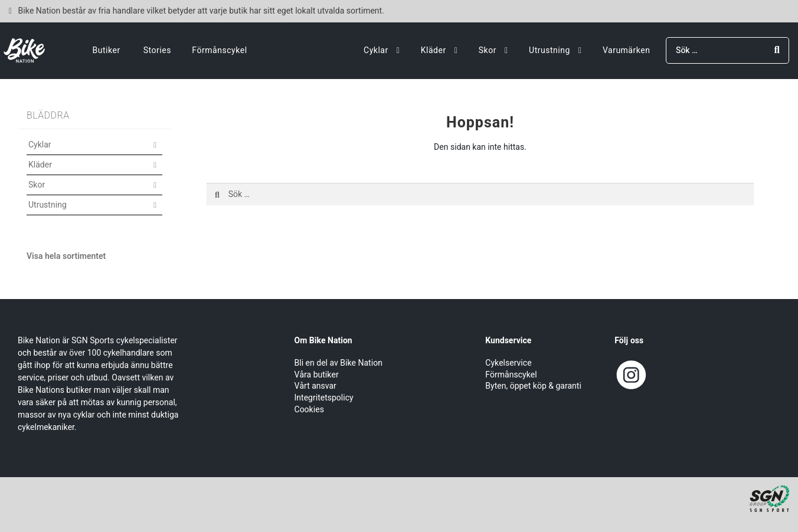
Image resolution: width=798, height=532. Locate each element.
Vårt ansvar (315, 386)
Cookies (309, 410)
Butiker (107, 50)
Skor (488, 50)
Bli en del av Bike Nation (339, 363)
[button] (94, 152)
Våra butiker (317, 375)
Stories (157, 50)
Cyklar (376, 50)
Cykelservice (508, 363)
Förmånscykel (219, 50)
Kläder (434, 50)
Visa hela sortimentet (66, 256)
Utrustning (550, 50)
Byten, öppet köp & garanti (533, 386)
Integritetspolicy (324, 398)
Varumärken (627, 50)
